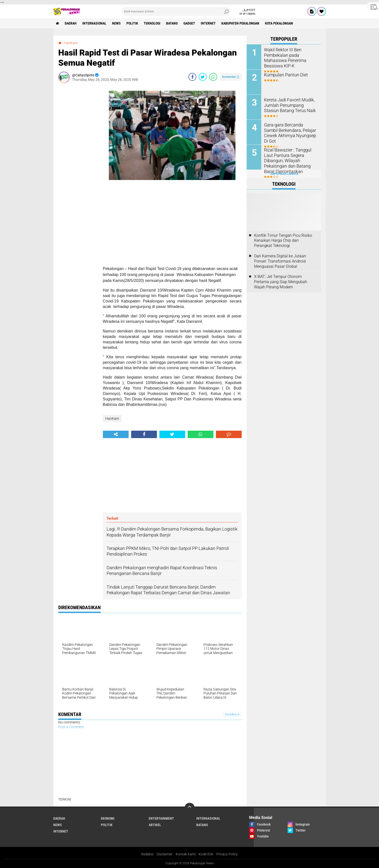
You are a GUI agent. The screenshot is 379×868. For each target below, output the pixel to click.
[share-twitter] (203, 77)
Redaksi (147, 854)
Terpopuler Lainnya (284, 174)
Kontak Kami (186, 854)
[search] (176, 11)
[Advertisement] (78, 161)
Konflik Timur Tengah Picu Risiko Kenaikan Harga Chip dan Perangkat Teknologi (283, 241)
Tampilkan (232, 714)
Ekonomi (108, 818)
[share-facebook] (192, 77)
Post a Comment (71, 727)
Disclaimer (165, 854)
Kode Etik (206, 854)
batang (172, 23)
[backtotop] (190, 808)
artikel (155, 825)
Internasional (94, 23)
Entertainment (161, 818)
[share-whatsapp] (213, 77)
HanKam (71, 43)
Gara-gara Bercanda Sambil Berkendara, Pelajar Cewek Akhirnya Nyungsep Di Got (288, 130)
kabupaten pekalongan (240, 23)
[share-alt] (116, 434)
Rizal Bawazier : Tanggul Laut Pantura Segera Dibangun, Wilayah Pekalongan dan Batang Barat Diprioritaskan (290, 157)
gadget (189, 23)
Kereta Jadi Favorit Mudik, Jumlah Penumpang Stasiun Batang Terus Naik (289, 105)
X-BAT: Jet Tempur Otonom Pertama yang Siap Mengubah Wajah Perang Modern (281, 282)
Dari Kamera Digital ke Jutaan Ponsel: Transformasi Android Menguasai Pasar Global (280, 261)
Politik (132, 23)
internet (208, 23)
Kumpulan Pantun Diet (284, 75)
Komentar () (231, 77)
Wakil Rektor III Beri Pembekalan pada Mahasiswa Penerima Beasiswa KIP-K (291, 55)
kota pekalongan (279, 23)
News (116, 23)
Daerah (71, 23)
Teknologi (152, 23)
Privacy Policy (227, 854)
